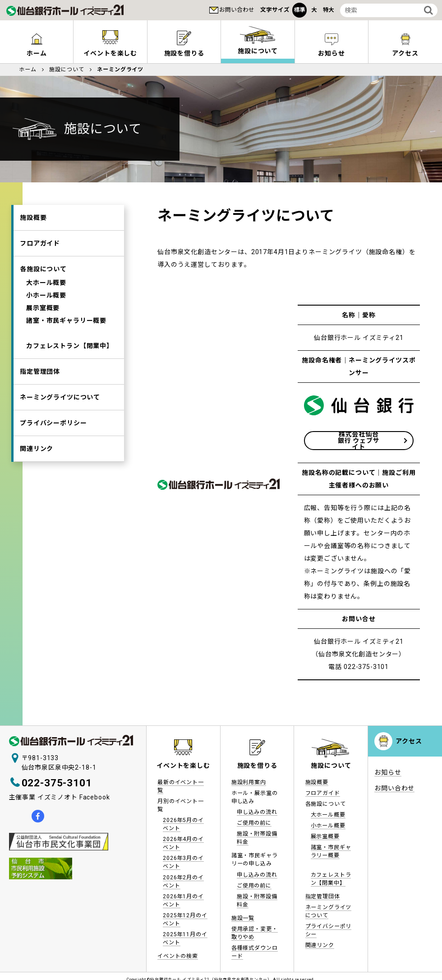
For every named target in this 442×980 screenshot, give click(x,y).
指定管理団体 (40, 372)
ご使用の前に (254, 823)
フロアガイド (40, 243)
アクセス (405, 53)
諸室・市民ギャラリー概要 (66, 320)
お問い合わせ (237, 10)
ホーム (37, 53)
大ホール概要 (46, 283)
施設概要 (33, 218)
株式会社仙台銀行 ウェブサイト (359, 441)
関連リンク (37, 449)
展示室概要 (43, 308)
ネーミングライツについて (60, 397)
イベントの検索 (178, 956)
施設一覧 (243, 918)
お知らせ (331, 53)
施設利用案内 (249, 782)
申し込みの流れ (257, 812)
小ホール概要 (46, 295)
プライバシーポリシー (53, 423)
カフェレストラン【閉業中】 (70, 346)
